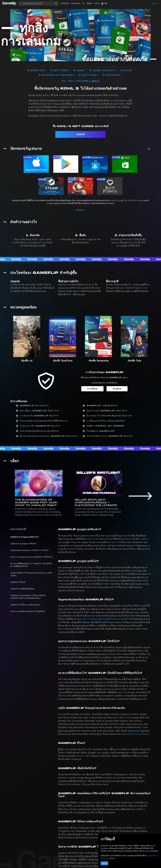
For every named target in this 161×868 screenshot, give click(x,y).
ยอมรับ (104, 863)
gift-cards (82, 81)
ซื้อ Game (79, 70)
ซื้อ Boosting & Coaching (56, 75)
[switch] (102, 3)
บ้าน (64, 81)
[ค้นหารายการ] (38, 3)
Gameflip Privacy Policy (135, 734)
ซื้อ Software (88, 75)
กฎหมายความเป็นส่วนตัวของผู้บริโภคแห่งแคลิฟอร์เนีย (105, 619)
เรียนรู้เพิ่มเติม (117, 388)
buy (71, 81)
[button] (56, 3)
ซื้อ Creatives (112, 75)
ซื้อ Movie (126, 70)
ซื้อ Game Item (36, 70)
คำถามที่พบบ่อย (92, 388)
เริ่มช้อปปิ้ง (81, 134)
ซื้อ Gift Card (59, 70)
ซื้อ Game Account (103, 70)
